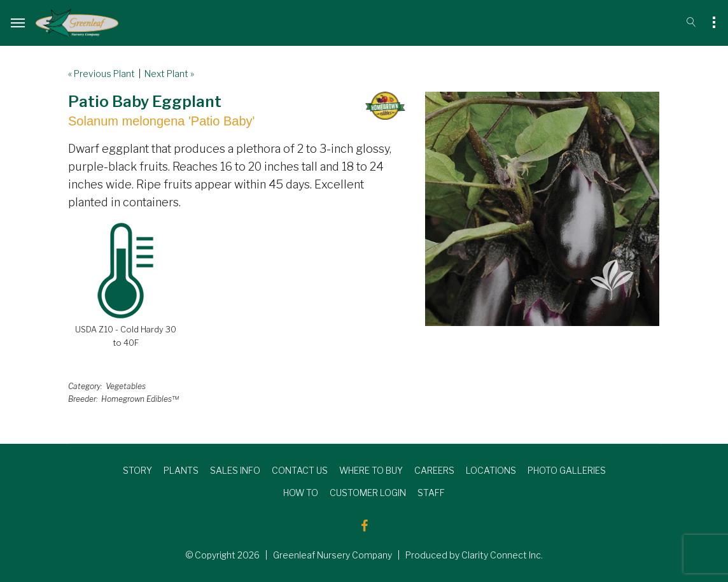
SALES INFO (235, 470)
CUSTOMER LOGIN (368, 493)
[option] (542, 209)
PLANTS (181, 470)
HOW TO (301, 493)
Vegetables (126, 386)
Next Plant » (169, 74)
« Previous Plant (101, 74)
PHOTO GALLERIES (567, 470)
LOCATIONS (491, 470)
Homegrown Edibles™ (140, 399)
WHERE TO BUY (371, 470)
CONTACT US (300, 470)
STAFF (431, 493)
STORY (137, 470)
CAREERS (434, 470)
